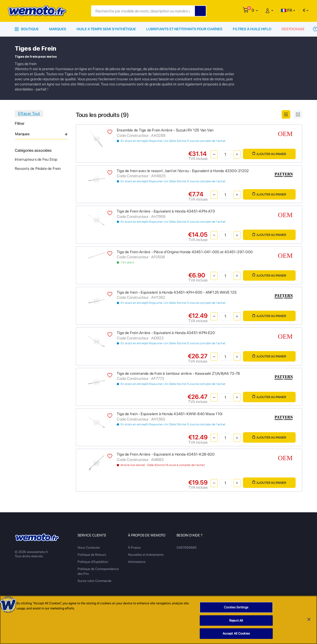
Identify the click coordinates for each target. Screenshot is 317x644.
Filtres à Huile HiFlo (252, 29)
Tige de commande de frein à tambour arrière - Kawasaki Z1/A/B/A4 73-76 (178, 373)
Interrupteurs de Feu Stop (36, 159)
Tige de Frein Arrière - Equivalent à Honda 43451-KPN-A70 (166, 211)
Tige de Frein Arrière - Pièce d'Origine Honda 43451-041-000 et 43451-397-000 (185, 252)
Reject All (236, 620)
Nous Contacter (89, 548)
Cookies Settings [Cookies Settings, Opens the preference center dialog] (236, 607)
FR (286, 10)
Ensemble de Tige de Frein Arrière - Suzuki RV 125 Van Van (165, 130)
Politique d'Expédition (93, 562)
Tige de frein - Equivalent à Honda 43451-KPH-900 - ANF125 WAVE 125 (177, 292)
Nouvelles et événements (146, 555)
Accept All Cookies (236, 633)
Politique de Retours (92, 555)
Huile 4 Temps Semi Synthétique (106, 29)
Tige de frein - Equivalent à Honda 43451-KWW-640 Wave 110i (170, 414)
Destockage (293, 29)
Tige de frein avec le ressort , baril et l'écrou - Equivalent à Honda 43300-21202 (183, 171)
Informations (137, 562)
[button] (255, 10)
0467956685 (187, 548)
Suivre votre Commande (95, 581)
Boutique (27, 29)
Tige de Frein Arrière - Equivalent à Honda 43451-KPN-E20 (166, 333)
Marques (58, 29)
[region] (158, 620)
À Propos (134, 548)
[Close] (309, 619)
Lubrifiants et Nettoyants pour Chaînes (184, 29)
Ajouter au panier (269, 154)
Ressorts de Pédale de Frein (38, 169)
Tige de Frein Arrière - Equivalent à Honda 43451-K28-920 (166, 454)
